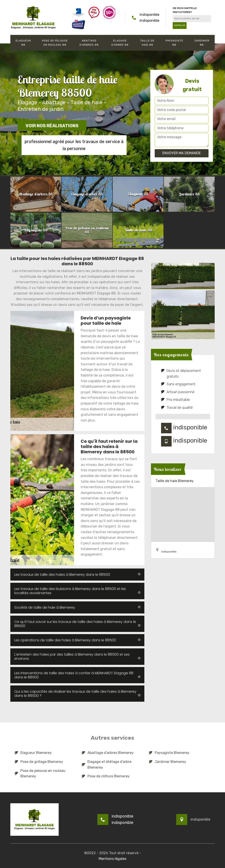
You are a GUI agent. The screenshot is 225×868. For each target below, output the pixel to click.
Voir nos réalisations (52, 126)
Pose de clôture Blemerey (106, 776)
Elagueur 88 (23, 43)
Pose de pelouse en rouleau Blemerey (40, 774)
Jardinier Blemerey (168, 762)
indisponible (149, 15)
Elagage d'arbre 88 (120, 43)
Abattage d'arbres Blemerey (108, 753)
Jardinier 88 (202, 43)
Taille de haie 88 (147, 43)
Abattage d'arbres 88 (89, 43)
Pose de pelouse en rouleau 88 (55, 43)
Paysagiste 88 (174, 43)
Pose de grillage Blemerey (39, 762)
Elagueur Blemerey (33, 753)
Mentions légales (112, 859)
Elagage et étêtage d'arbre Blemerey (107, 765)
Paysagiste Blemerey (169, 753)
